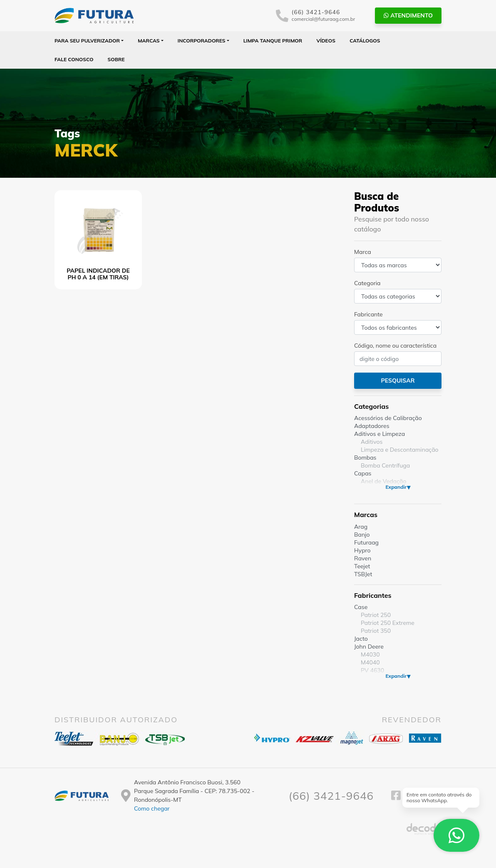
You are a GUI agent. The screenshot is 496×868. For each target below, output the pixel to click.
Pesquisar (398, 381)
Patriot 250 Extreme (388, 623)
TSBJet (363, 574)
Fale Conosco (74, 59)
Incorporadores (202, 41)
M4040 (370, 662)
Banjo (362, 535)
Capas (363, 473)
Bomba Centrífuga (385, 465)
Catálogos (365, 41)
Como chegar (152, 808)
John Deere (369, 647)
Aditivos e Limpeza (379, 434)
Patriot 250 (376, 615)
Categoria (367, 283)
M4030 (370, 654)
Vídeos (326, 41)
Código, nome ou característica (395, 346)
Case (361, 607)
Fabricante (368, 314)
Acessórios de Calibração (388, 418)
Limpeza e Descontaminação (400, 450)
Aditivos (372, 442)
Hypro (362, 550)
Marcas (149, 41)
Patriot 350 (376, 631)
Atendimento (408, 15)
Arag (361, 527)
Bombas (365, 458)
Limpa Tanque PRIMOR (273, 41)
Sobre (116, 59)
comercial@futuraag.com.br (324, 19)
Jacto (361, 639)
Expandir (396, 487)
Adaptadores (372, 426)
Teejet (362, 566)
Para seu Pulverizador (87, 41)
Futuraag (366, 542)
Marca (363, 252)
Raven (363, 558)
